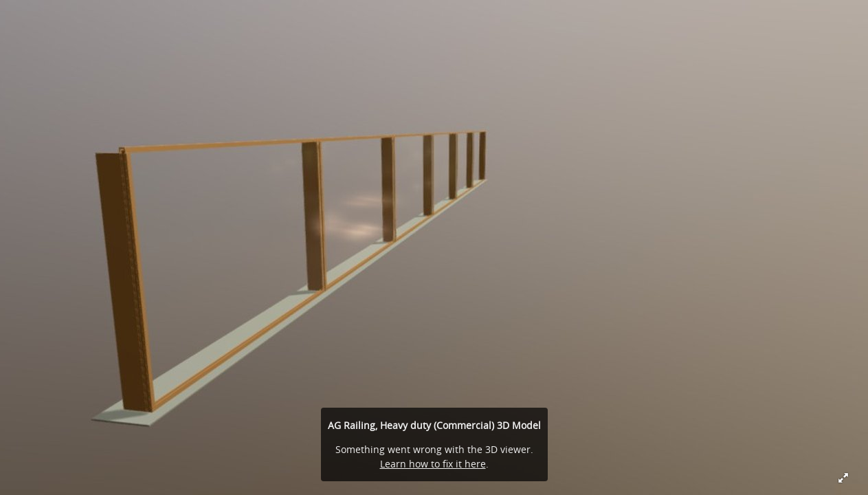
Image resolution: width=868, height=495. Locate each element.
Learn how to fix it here (433, 464)
